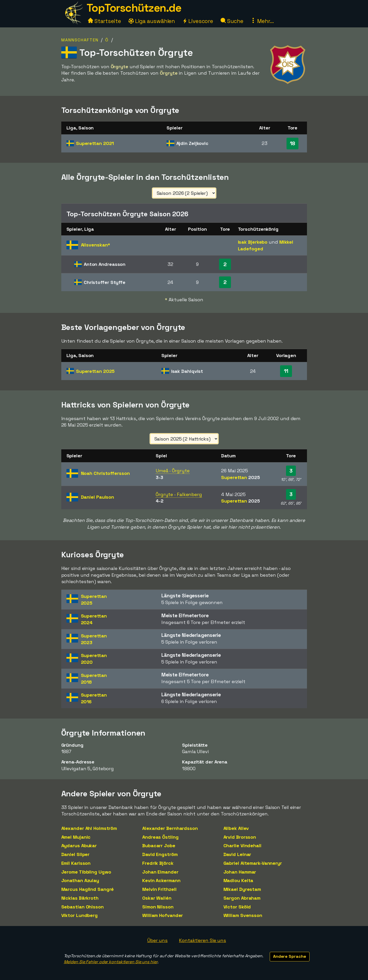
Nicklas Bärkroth (80, 898)
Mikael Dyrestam (242, 889)
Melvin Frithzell (159, 889)
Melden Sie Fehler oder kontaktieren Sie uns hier (111, 962)
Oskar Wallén (157, 898)
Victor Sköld (237, 907)
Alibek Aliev (236, 828)
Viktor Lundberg (80, 915)
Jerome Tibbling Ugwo (86, 872)
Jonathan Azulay (80, 880)
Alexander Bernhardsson (170, 828)
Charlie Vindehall (242, 846)
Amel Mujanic (76, 837)
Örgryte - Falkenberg (179, 494)
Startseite (104, 21)
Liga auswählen (152, 21)
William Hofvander (163, 915)
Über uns (157, 940)
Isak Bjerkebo (253, 242)
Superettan (95, 143)
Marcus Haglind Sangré (88, 889)
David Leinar (237, 854)
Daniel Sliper (76, 854)
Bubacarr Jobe (159, 846)
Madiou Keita (238, 880)
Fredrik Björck (158, 863)
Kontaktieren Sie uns (202, 940)
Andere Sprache (290, 956)
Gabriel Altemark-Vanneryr (253, 863)
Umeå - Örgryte (173, 471)
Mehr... (262, 21)
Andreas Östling (160, 837)
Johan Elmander (160, 872)
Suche (232, 21)
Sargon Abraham (242, 898)
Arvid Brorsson (240, 837)
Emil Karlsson (76, 863)
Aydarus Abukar (79, 846)
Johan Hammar (240, 872)
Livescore (198, 21)
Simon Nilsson (158, 907)
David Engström (160, 854)
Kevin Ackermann (161, 880)
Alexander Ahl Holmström (89, 828)
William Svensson (243, 915)
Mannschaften (80, 40)
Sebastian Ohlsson (82, 907)
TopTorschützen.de (134, 8)
